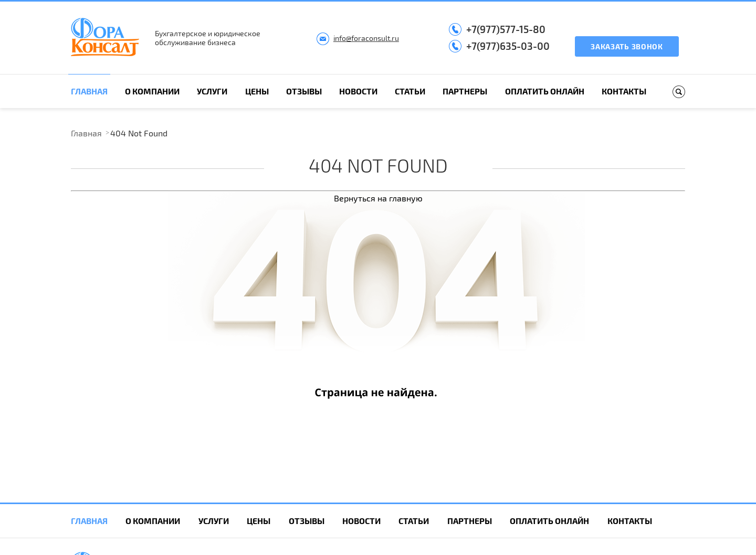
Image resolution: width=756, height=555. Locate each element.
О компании (152, 91)
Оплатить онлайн (545, 91)
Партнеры (465, 91)
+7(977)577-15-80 (506, 29)
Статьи (410, 91)
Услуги (212, 91)
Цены (257, 91)
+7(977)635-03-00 (508, 46)
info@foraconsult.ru (366, 38)
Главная (89, 91)
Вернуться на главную (378, 198)
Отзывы (304, 91)
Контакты (624, 91)
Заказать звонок (627, 46)
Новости (358, 91)
